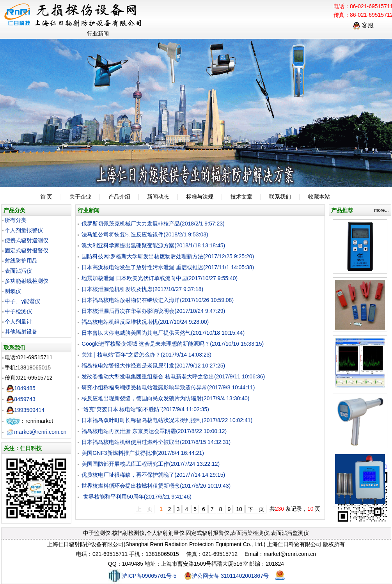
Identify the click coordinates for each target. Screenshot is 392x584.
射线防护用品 (21, 261)
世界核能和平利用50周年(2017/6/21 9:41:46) (137, 497)
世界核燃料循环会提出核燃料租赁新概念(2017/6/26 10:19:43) (156, 486)
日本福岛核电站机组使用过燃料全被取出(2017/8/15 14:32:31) (156, 442)
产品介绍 (119, 197)
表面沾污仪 (18, 271)
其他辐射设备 (21, 332)
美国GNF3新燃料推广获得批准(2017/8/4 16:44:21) (143, 453)
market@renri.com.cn (36, 432)
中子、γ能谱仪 (22, 301)
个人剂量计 (18, 321)
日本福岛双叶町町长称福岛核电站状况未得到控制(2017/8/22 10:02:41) (167, 420)
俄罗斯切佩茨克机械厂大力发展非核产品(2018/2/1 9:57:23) (153, 224)
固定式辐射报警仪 (27, 250)
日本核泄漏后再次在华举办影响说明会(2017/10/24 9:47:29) (153, 311)
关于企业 (80, 197)
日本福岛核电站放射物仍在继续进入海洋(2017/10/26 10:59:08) (158, 300)
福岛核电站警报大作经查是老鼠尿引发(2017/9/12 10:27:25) (153, 366)
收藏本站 (319, 197)
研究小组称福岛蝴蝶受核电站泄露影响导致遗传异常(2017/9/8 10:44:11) (168, 387)
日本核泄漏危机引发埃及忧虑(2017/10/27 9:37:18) (142, 289)
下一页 (256, 509)
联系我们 (280, 197)
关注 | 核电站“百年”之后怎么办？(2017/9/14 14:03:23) (146, 355)
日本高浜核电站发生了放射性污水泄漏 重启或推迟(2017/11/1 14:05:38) (168, 267)
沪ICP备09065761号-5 (142, 576)
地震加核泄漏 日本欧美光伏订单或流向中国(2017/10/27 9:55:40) (160, 278)
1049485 (21, 388)
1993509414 (25, 410)
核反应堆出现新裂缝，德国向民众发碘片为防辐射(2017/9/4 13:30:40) (165, 398)
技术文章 (241, 197)
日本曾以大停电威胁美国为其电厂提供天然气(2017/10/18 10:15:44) (163, 333)
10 (239, 509)
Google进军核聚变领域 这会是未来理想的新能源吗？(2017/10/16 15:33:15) (173, 344)
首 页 (46, 197)
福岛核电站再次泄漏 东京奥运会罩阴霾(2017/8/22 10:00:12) (154, 431)
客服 (363, 25)
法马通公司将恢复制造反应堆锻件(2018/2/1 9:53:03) (145, 234)
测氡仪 (13, 291)
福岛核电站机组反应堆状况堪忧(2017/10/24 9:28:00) (145, 322)
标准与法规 (200, 197)
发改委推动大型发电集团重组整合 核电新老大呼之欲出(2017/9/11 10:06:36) (173, 376)
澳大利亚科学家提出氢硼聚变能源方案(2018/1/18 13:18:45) (153, 245)
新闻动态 (158, 197)
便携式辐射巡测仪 (27, 240)
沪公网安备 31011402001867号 (226, 576)
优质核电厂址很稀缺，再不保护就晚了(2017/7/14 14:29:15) (153, 475)
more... (381, 210)
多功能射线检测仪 (27, 281)
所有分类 (16, 220)
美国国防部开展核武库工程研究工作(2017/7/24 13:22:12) (151, 464)
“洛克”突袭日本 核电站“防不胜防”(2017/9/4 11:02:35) (145, 409)
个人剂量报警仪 (24, 230)
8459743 (21, 399)
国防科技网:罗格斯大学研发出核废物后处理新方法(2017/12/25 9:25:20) (168, 256)
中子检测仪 (18, 311)
